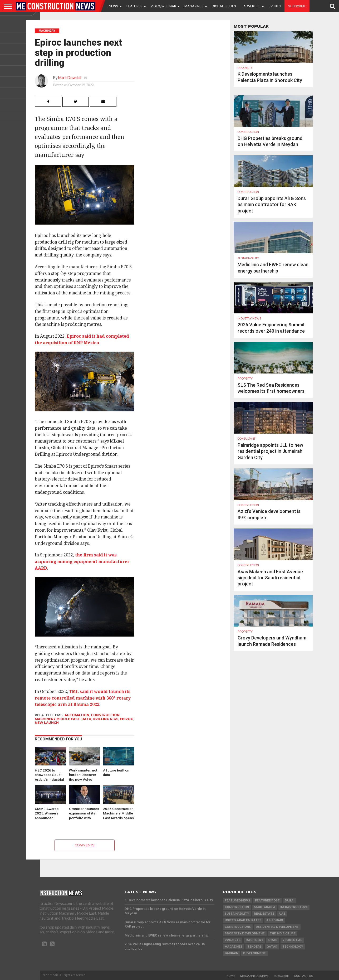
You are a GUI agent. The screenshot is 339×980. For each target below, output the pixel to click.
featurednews (237, 901)
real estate (264, 914)
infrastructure (294, 907)
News (114, 6)
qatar (272, 947)
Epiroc (126, 719)
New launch (47, 723)
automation (77, 715)
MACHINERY (254, 940)
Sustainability (237, 914)
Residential (292, 940)
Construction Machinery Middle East (77, 717)
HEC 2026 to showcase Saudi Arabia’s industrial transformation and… (49, 775)
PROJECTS (233, 940)
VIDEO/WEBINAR (163, 6)
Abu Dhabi (275, 920)
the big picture (283, 933)
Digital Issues (224, 6)
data (86, 719)
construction (237, 907)
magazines (234, 947)
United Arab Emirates (243, 920)
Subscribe (297, 6)
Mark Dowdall (70, 78)
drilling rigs (105, 719)
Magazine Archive (254, 976)
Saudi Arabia (265, 907)
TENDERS (254, 947)
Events (275, 6)
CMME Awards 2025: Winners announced (47, 813)
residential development (277, 927)
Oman (273, 940)
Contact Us (303, 976)
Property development (245, 933)
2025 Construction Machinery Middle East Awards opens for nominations (118, 813)
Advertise (252, 6)
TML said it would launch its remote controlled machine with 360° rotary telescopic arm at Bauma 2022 (83, 698)
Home (231, 976)
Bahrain (231, 953)
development (254, 953)
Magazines (194, 6)
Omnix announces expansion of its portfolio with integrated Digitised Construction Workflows (84, 813)
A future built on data (116, 773)
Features (134, 6)
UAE (282, 914)
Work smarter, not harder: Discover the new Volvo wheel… (83, 775)
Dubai (289, 901)
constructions (238, 927)
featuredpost (267, 901)
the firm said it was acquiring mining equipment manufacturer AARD (82, 562)
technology (293, 947)
